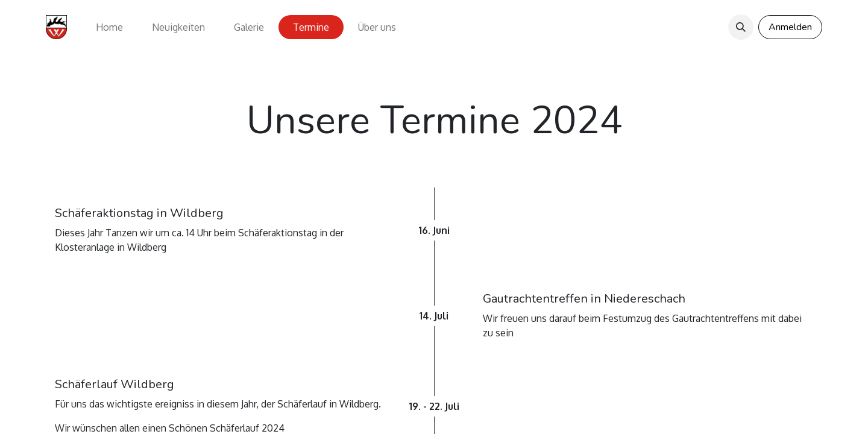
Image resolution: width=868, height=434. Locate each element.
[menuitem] (109, 27)
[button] (741, 27)
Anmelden (790, 27)
